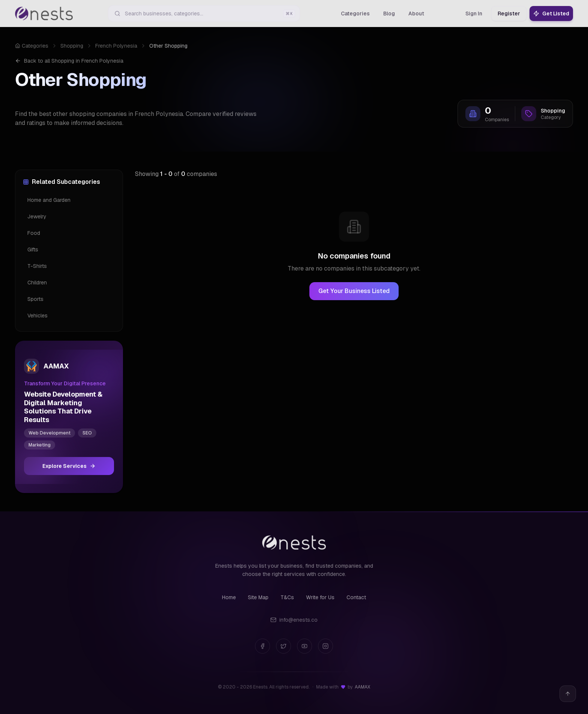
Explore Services (69, 466)
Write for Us (320, 597)
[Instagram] (325, 646)
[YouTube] (304, 646)
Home (229, 597)
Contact (356, 597)
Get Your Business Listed (354, 291)
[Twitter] (283, 646)
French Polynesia (116, 46)
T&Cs (287, 597)
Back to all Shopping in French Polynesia (69, 61)
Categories (32, 46)
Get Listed (551, 14)
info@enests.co (294, 620)
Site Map (258, 597)
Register (509, 14)
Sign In (474, 14)
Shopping (72, 46)
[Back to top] (568, 694)
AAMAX (362, 687)
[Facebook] (262, 646)
